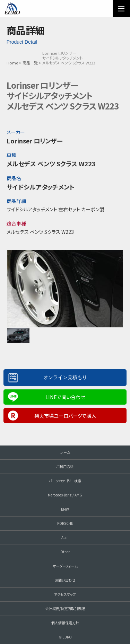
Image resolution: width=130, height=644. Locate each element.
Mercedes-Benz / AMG (65, 495)
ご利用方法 (65, 466)
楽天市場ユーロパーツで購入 (65, 416)
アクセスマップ (65, 594)
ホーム (65, 452)
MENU (121, 9)
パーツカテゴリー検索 (65, 481)
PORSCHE (65, 523)
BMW (65, 509)
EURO (12, 9)
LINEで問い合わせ (65, 397)
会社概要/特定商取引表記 (65, 608)
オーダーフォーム (65, 566)
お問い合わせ (65, 580)
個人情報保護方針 (65, 623)
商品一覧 (30, 63)
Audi (65, 537)
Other (65, 552)
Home (12, 63)
